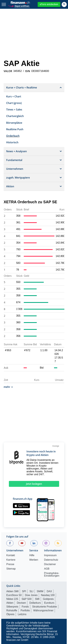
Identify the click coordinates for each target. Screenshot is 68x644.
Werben (34, 560)
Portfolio (25, 610)
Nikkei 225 (12, 599)
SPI (24, 591)
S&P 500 (27, 599)
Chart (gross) (14, 103)
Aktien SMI (12, 591)
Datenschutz (51, 560)
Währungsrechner (43, 610)
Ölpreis (10, 614)
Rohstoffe (12, 610)
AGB (47, 569)
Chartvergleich (15, 116)
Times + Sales (14, 110)
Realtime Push (15, 129)
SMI (37, 599)
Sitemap (11, 569)
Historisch (12, 142)
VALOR (8, 71)
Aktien (10, 603)
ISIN (28, 71)
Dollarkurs (35, 603)
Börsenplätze (14, 123)
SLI (31, 591)
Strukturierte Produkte (45, 607)
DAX (49, 591)
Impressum (50, 555)
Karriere (11, 560)
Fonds (25, 607)
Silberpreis (12, 607)
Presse (10, 564)
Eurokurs (49, 603)
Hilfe (32, 555)
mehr (8, 387)
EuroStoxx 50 (14, 595)
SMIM (40, 591)
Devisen (21, 603)
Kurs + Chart (14, 96)
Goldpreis (48, 599)
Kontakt (11, 555)
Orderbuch (13, 136)
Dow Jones (31, 595)
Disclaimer (50, 564)
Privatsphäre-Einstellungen (52, 574)
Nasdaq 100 (48, 595)
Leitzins (22, 614)
